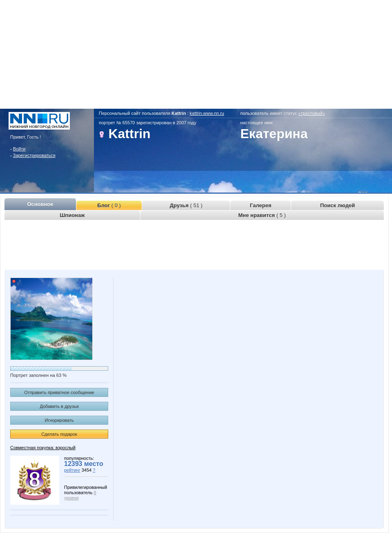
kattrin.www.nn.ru (207, 113)
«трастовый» (312, 113)
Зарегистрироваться (34, 155)
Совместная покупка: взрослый (43, 448)
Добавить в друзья (59, 406)
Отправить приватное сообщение (59, 392)
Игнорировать (59, 420)
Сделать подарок (59, 434)
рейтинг (72, 470)
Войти (19, 149)
